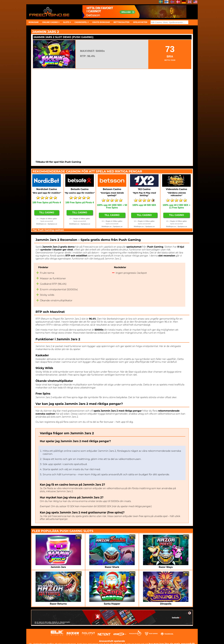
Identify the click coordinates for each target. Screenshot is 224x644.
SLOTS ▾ (67, 22)
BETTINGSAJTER (121, 22)
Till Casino (47, 212)
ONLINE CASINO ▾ (51, 22)
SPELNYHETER (140, 22)
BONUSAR (33, 22)
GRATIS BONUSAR (101, 22)
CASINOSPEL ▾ (82, 22)
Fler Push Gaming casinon (48, 230)
